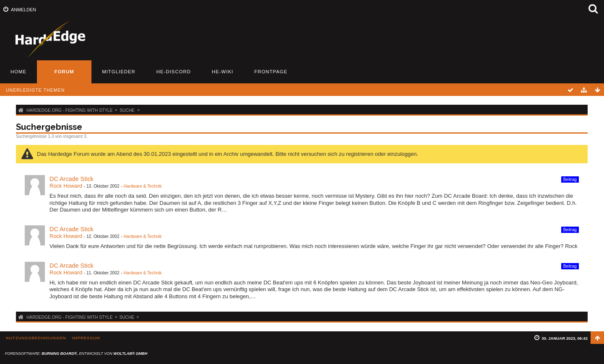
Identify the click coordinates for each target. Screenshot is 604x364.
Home (18, 72)
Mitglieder (119, 72)
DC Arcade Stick (72, 179)
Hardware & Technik (142, 186)
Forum (64, 72)
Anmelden (23, 10)
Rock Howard (66, 186)
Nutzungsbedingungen (36, 338)
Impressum (86, 338)
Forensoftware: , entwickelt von (76, 354)
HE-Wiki (223, 72)
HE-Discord (174, 72)
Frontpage (271, 72)
